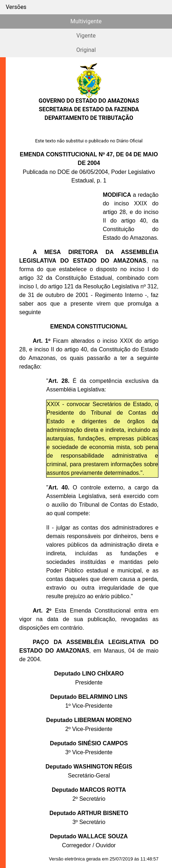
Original (86, 50)
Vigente (86, 36)
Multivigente (86, 21)
